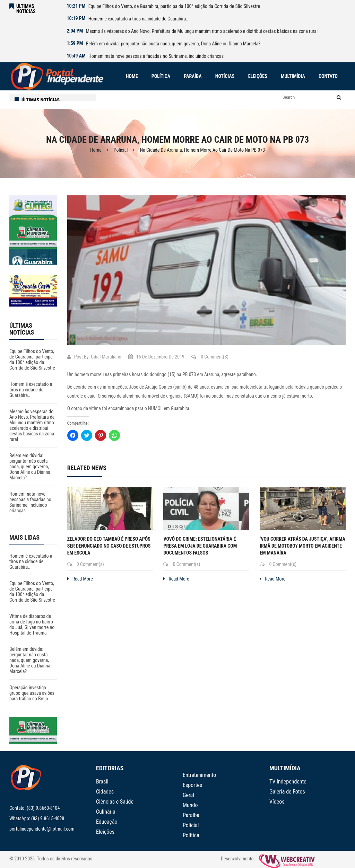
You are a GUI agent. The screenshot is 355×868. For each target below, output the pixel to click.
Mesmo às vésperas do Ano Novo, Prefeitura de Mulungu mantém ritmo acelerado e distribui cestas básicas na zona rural (202, 31)
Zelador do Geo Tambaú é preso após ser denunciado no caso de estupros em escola (109, 546)
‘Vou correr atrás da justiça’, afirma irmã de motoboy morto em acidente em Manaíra (302, 546)
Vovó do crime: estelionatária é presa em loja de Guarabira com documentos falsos (200, 546)
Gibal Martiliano (106, 357)
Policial (121, 150)
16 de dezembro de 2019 (156, 357)
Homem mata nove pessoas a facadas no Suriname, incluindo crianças (156, 56)
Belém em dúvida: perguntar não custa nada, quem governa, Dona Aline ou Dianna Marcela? (173, 44)
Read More (80, 579)
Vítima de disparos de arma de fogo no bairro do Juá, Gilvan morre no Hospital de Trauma (32, 625)
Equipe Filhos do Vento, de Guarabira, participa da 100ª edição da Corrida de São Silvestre (174, 6)
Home (96, 150)
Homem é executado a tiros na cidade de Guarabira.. (138, 19)
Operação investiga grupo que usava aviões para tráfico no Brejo (32, 693)
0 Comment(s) (210, 357)
